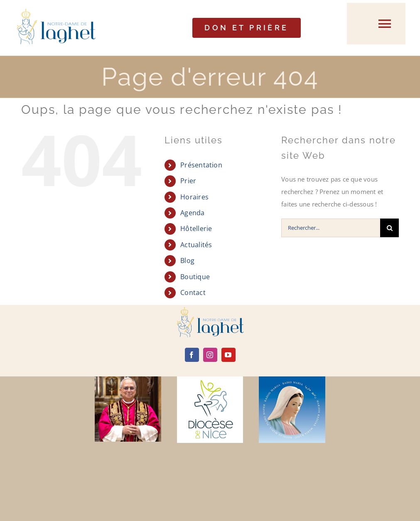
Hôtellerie (196, 229)
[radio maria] (292, 379)
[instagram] (210, 355)
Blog (187, 260)
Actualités (196, 245)
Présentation (201, 165)
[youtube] (228, 355)
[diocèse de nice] (210, 379)
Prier (188, 181)
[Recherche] (389, 228)
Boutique (195, 277)
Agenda (192, 213)
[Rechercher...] (331, 228)
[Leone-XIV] (128, 379)
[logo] (210, 310)
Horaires (194, 197)
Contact (193, 292)
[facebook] (192, 355)
